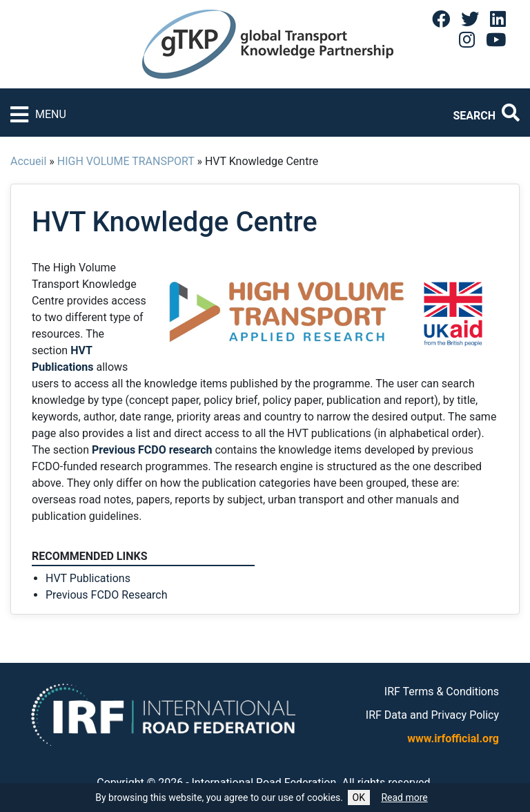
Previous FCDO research (152, 450)
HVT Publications (88, 578)
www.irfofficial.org (453, 738)
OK (359, 797)
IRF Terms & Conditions (442, 692)
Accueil (28, 161)
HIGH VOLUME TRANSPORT (126, 161)
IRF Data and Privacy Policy (432, 715)
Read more (404, 797)
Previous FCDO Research (107, 595)
